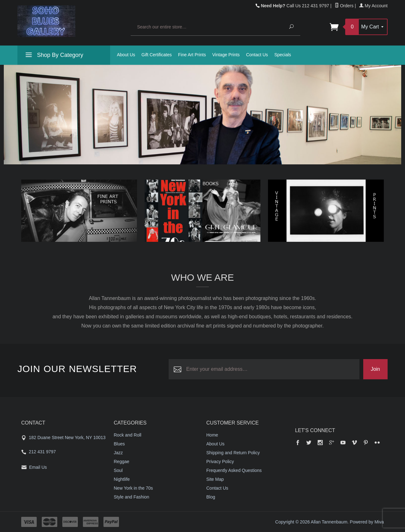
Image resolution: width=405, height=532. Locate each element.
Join (375, 369)
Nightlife (122, 479)
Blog (211, 497)
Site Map (215, 479)
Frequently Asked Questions (234, 470)
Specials (283, 55)
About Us (126, 55)
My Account (373, 6)
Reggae (122, 462)
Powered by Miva (367, 522)
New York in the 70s (134, 488)
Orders (344, 6)
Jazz (118, 453)
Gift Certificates (157, 55)
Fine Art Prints (192, 55)
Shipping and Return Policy (233, 453)
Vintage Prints (226, 55)
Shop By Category (53, 56)
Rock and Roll (128, 435)
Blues (119, 444)
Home (212, 435)
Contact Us (257, 55)
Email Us (38, 467)
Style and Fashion (132, 497)
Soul (118, 470)
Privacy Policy (220, 462)
